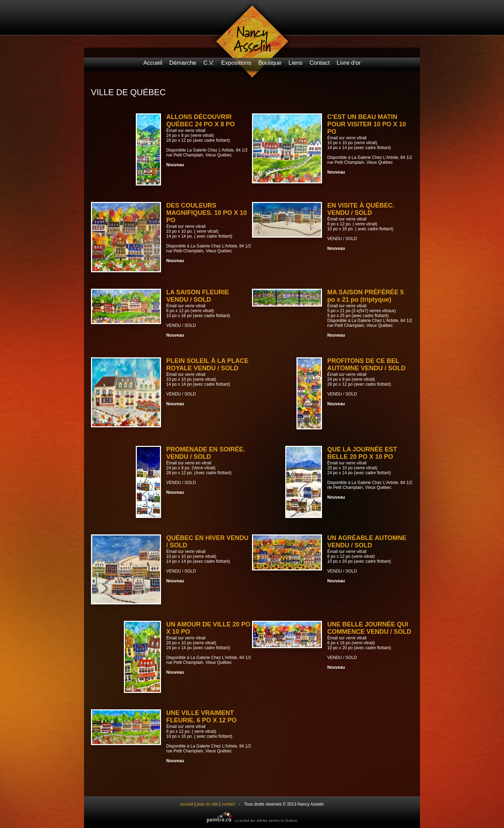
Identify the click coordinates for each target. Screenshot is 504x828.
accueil (187, 804)
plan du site (207, 804)
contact (228, 804)
